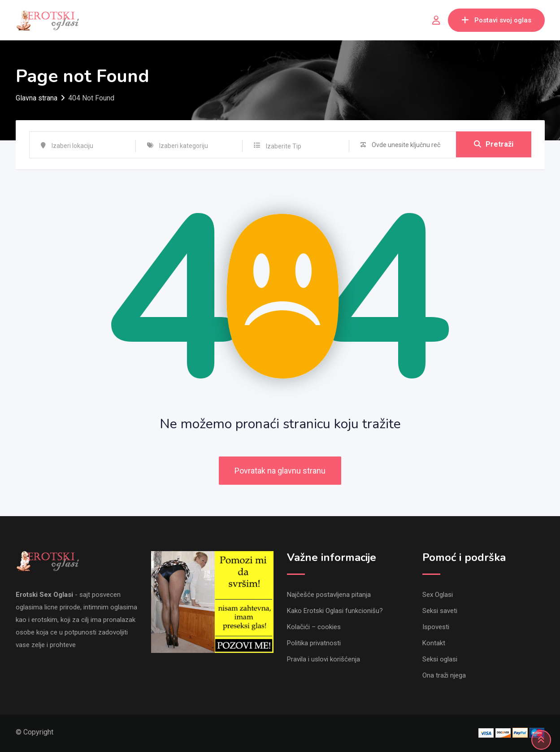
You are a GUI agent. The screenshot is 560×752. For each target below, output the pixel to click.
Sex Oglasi (438, 595)
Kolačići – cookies (314, 627)
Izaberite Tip (284, 146)
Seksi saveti (440, 611)
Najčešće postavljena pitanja (329, 595)
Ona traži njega (444, 675)
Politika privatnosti (314, 643)
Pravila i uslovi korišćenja (323, 659)
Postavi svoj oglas (496, 20)
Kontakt (434, 643)
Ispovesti (436, 627)
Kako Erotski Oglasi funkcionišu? (335, 611)
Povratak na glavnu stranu (280, 471)
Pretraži (494, 145)
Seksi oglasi (440, 659)
